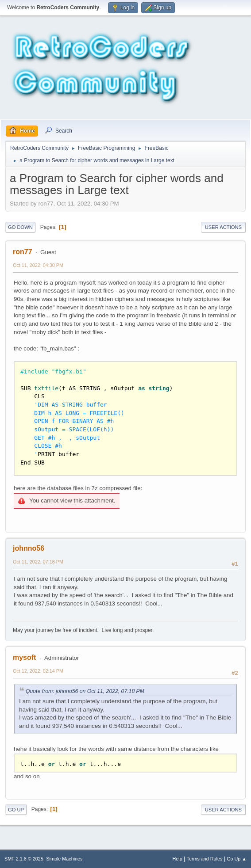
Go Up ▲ (237, 859)
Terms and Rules (205, 859)
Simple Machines (64, 859)
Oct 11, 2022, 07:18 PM (38, 562)
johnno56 (29, 548)
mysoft (24, 657)
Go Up (16, 810)
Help (178, 859)
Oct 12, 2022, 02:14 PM (38, 671)
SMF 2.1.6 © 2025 (24, 859)
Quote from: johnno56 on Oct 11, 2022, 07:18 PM (85, 691)
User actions (223, 227)
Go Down (20, 227)
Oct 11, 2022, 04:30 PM (38, 265)
